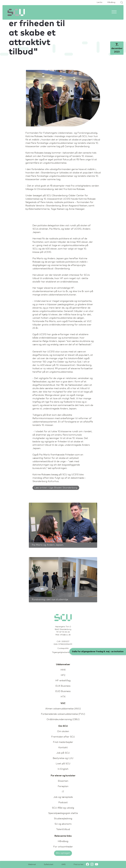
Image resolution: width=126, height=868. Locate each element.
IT (63, 792)
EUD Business (63, 691)
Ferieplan (63, 786)
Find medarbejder (63, 742)
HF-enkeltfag (63, 681)
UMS (64, 865)
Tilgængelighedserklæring (63, 652)
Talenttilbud (63, 829)
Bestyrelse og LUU (63, 758)
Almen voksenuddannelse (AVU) (63, 709)
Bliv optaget (63, 853)
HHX (63, 670)
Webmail (32, 865)
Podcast (63, 803)
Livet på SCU (63, 764)
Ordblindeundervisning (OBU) (63, 719)
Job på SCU (63, 753)
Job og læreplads (63, 797)
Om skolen (63, 731)
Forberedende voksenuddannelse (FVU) (63, 714)
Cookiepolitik (63, 648)
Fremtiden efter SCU (63, 737)
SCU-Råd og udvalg (63, 808)
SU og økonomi (63, 824)
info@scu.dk (65, 635)
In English (63, 769)
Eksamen (63, 781)
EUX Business (63, 686)
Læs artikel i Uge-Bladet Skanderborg (56, 488)
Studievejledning (63, 819)
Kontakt (63, 748)
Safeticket (49, 865)
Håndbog (111, 2)
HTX (63, 697)
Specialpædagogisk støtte (63, 813)
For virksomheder (63, 847)
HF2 (63, 675)
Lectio (100, 2)
